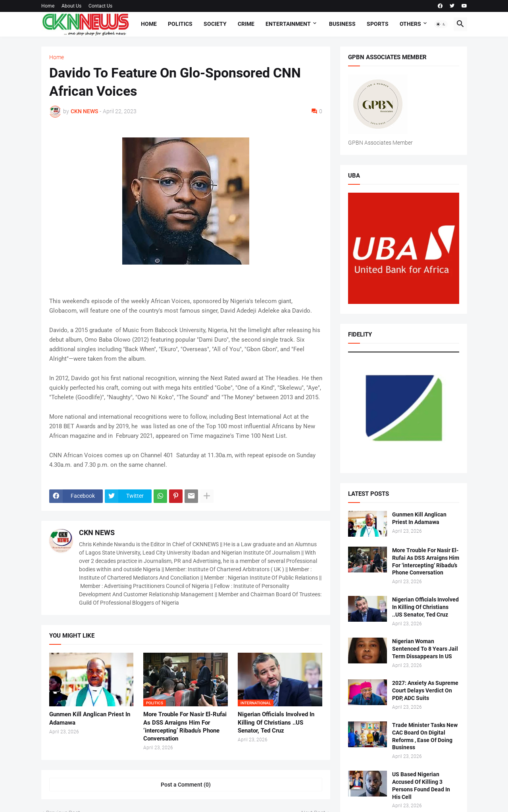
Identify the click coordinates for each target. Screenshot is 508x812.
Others (410, 24)
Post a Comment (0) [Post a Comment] (186, 785)
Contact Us (100, 6)
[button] (441, 24)
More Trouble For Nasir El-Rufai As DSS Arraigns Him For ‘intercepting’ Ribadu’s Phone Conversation (185, 726)
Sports (378, 24)
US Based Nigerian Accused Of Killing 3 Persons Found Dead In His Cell (421, 786)
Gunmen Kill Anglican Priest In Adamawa (90, 718)
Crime (246, 24)
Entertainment (288, 24)
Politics (180, 24)
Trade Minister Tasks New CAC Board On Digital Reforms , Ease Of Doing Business (425, 736)
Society (215, 24)
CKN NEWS (97, 533)
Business (342, 24)
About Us (71, 6)
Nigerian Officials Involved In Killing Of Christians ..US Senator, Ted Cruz (276, 722)
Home (48, 6)
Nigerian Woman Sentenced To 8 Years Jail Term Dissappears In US (425, 649)
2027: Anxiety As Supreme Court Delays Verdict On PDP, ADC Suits (425, 690)
